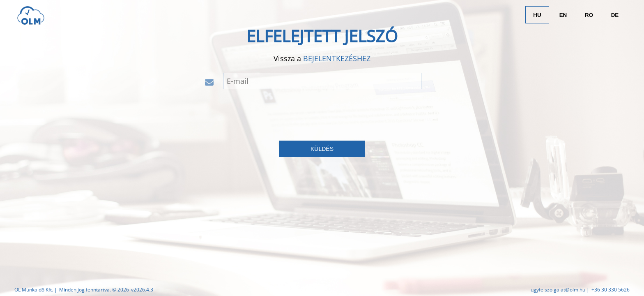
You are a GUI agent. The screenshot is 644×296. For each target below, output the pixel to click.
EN (563, 15)
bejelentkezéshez (337, 58)
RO (589, 15)
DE (615, 15)
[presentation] (322, 113)
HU (537, 15)
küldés (322, 149)
